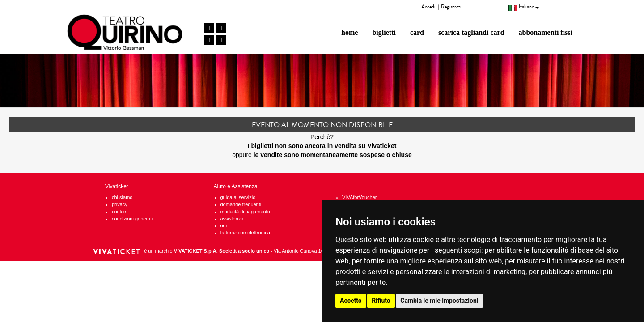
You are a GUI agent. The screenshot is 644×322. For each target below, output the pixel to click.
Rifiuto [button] (381, 301)
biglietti (384, 32)
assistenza (232, 219)
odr (224, 225)
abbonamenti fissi (546, 32)
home (350, 32)
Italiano (524, 7)
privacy (120, 204)
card (417, 32)
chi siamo (122, 197)
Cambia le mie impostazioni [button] (439, 301)
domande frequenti (241, 204)
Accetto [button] (351, 301)
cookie (119, 212)
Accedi (428, 7)
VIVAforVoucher (359, 197)
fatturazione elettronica (245, 233)
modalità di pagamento (245, 212)
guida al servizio (238, 197)
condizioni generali (132, 219)
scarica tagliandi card (471, 32)
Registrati (451, 7)
